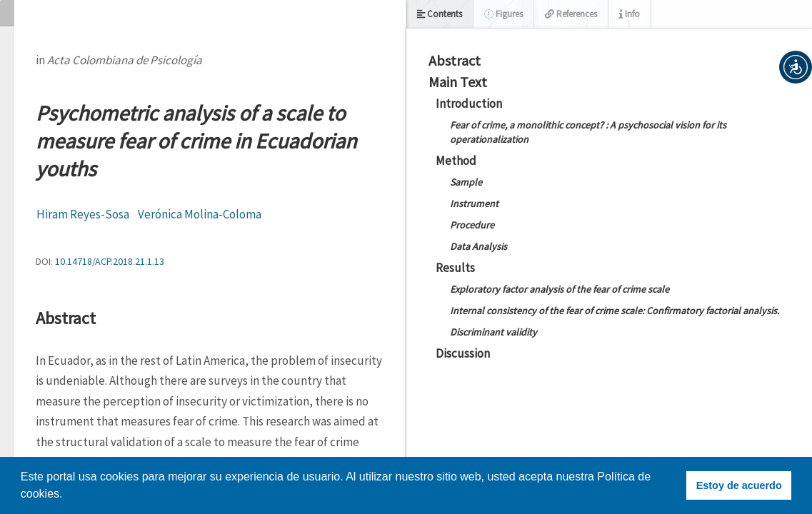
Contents (440, 14)
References (571, 14)
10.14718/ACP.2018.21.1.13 (110, 261)
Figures (503, 14)
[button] (796, 67)
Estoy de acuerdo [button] (739, 485)
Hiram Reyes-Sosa (83, 214)
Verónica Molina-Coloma (200, 214)
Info (630, 14)
